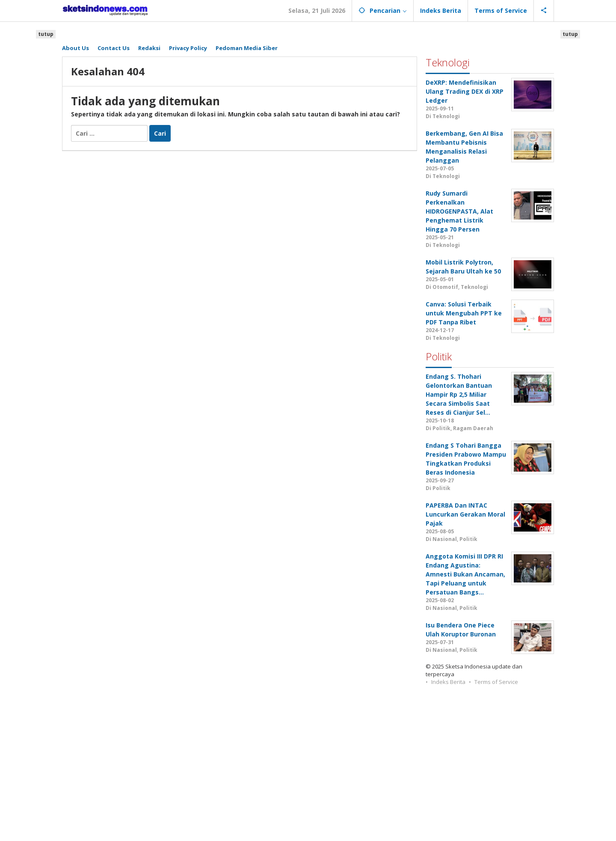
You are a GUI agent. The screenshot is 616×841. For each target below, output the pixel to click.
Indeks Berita (448, 682)
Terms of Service (496, 682)
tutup (46, 34)
